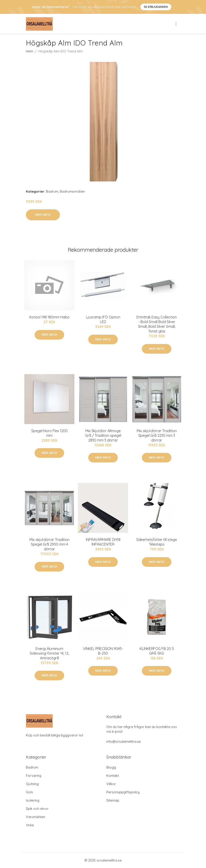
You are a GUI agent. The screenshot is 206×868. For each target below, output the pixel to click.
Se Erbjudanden (156, 7)
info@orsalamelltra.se (124, 741)
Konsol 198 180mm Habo (49, 317)
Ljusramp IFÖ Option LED (103, 319)
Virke (30, 825)
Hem (29, 51)
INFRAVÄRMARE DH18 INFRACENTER (103, 542)
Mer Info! (43, 215)
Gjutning (32, 784)
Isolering (33, 800)
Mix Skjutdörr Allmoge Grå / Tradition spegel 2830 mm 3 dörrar (103, 435)
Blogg (111, 767)
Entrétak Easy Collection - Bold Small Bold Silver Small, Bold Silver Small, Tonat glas (157, 324)
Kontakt (112, 776)
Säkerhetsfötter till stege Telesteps (157, 542)
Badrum (52, 191)
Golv (29, 792)
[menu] (176, 24)
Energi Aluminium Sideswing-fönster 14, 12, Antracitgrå (49, 653)
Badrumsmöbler (73, 191)
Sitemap (113, 800)
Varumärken (36, 817)
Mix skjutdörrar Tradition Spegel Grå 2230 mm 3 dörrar (157, 435)
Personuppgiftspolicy (123, 792)
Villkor (111, 784)
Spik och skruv (37, 809)
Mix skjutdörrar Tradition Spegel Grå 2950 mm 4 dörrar (49, 544)
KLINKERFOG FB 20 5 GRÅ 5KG (157, 651)
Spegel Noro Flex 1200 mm (49, 433)
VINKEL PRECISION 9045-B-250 (103, 651)
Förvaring (34, 776)
